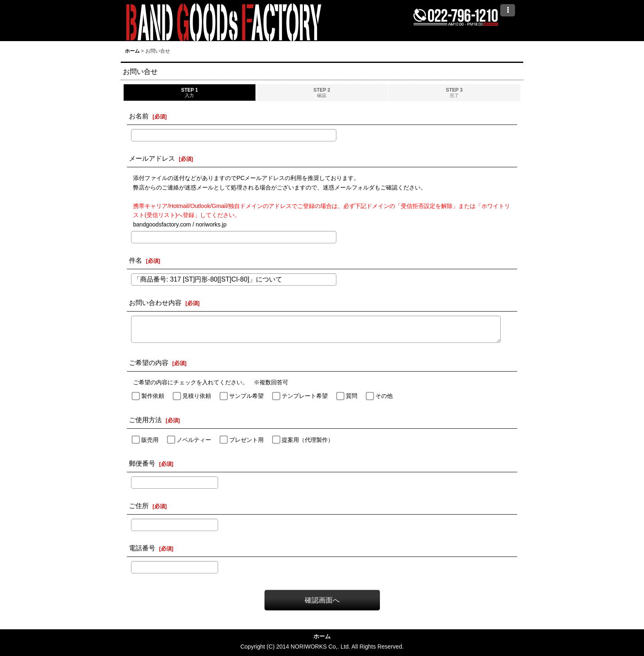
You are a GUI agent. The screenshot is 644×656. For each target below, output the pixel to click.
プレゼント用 (246, 440)
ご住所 (139, 506)
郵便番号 (142, 463)
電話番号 (142, 548)
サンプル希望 (246, 396)
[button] (508, 10)
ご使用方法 (145, 420)
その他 (384, 396)
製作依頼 (153, 396)
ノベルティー (194, 440)
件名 (136, 260)
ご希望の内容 (149, 363)
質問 (352, 396)
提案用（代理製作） (308, 440)
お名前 (139, 116)
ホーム (322, 636)
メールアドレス (152, 158)
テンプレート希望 (305, 396)
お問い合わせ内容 (155, 303)
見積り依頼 (197, 396)
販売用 (150, 440)
